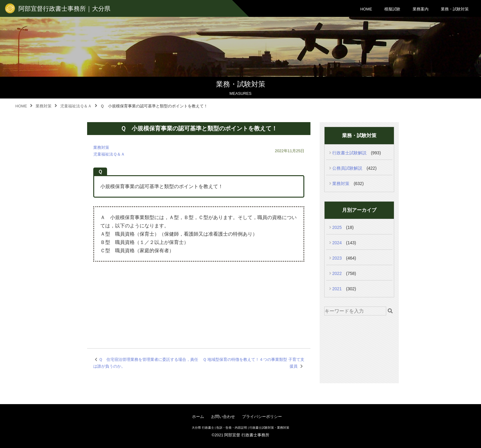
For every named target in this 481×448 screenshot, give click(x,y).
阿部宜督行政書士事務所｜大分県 (64, 9)
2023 (337, 258)
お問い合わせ (223, 417)
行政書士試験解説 (349, 153)
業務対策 (101, 147)
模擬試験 (392, 9)
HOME (366, 9)
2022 (337, 273)
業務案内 (421, 9)
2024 (337, 243)
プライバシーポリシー (262, 417)
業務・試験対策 (455, 9)
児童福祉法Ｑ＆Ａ (109, 154)
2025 (337, 227)
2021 (337, 289)
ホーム (198, 417)
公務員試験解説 (347, 168)
